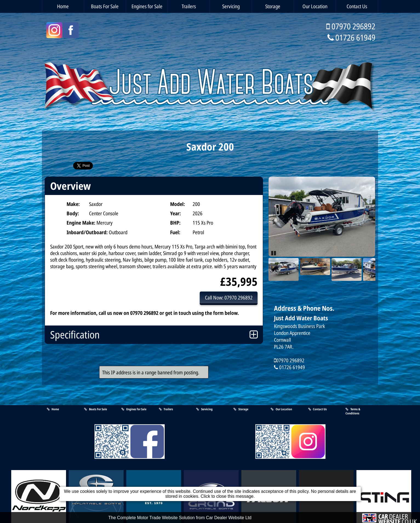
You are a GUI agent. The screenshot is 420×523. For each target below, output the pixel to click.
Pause (274, 253)
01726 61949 (355, 37)
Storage (273, 6)
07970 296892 (353, 26)
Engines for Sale (147, 6)
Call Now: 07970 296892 (229, 297)
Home (63, 6)
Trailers (189, 6)
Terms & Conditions (353, 411)
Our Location (315, 6)
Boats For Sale (105, 6)
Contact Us (357, 6)
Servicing (231, 6)
